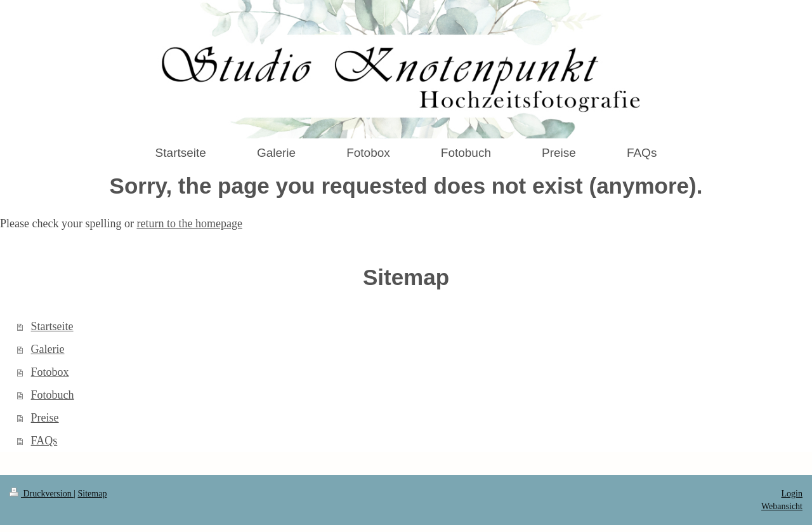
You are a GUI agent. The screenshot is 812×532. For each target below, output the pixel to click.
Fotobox (50, 372)
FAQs (44, 441)
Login (792, 494)
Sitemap (93, 494)
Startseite (52, 326)
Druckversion (42, 494)
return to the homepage (189, 223)
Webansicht (782, 506)
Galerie (48, 349)
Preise (45, 418)
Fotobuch (53, 395)
